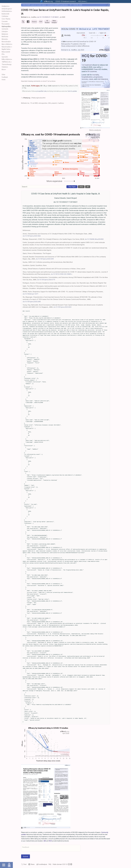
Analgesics (5, 6)
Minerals (4, 39)
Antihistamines (6, 11)
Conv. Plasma (6, 19)
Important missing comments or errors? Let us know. (38, 82)
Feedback (5, 77)
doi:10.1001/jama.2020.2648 (32, 302)
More (3, 70)
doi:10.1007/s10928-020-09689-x (62, 275)
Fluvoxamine (6, 24)
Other (3, 75)
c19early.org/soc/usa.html (38, 98)
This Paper (72, 187)
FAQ (50, 865)
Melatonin (5, 34)
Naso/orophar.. (6, 47)
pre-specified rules (41, 92)
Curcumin (5, 21)
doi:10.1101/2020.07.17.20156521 (48, 17)
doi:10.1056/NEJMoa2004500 (94, 240)
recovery (85, 79)
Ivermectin (5, 29)
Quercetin (5, 57)
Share (33, 865)
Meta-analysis (95, 130)
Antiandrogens (6, 9)
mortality (96, 75)
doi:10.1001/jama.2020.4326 (32, 236)
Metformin (5, 37)
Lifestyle (4, 32)
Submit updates (72, 92)
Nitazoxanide (6, 52)
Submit (26, 857)
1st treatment (87, 65)
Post (25, 865)
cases (91, 79)
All (88, 187)
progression (98, 77)
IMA (45, 841)
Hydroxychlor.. (7, 26)
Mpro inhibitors (7, 44)
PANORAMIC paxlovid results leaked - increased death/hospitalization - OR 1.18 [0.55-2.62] (52, 5)
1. (22, 98)
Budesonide (5, 14)
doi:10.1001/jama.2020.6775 (46, 280)
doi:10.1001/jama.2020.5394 (45, 259)
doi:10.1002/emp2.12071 (31, 294)
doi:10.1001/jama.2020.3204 (62, 308)
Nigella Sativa (6, 49)
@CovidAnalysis (42, 865)
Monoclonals (6, 42)
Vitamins (4, 67)
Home (4, 80)
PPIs (3, 54)
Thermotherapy (7, 64)
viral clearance (103, 79)
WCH (50, 841)
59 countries (92, 72)
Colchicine (5, 16)
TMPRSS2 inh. (6, 62)
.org (48, 1)
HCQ (85, 56)
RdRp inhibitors (6, 59)
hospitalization (87, 77)
